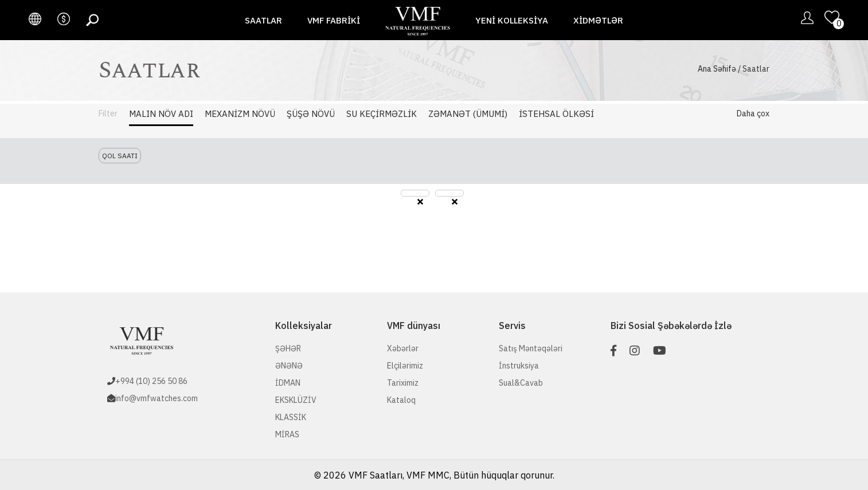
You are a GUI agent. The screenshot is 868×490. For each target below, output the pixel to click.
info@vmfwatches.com (157, 398)
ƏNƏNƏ (289, 366)
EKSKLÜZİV (296, 400)
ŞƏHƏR (288, 348)
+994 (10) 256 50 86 (151, 381)
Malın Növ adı (161, 114)
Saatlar (263, 20)
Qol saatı (120, 156)
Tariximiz (403, 383)
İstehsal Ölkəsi (556, 114)
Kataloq (401, 400)
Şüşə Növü (311, 114)
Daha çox (753, 113)
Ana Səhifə (717, 69)
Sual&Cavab (521, 383)
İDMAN (288, 383)
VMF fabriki (334, 20)
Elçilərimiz (405, 366)
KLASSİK (291, 417)
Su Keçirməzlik (382, 114)
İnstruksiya (519, 366)
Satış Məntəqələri (531, 348)
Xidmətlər (598, 20)
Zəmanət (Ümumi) (468, 114)
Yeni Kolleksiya (512, 20)
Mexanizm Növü (240, 114)
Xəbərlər (403, 348)
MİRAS (287, 434)
